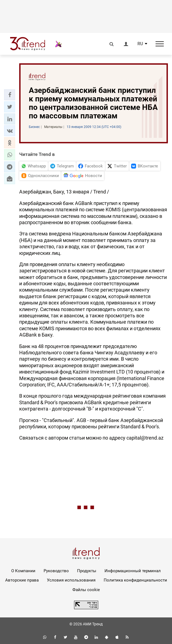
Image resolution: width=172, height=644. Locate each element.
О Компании (23, 571)
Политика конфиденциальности (135, 580)
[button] (10, 95)
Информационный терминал (133, 571)
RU (140, 44)
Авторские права (22, 580)
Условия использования (71, 580)
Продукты (87, 571)
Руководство (56, 571)
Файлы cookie (86, 590)
